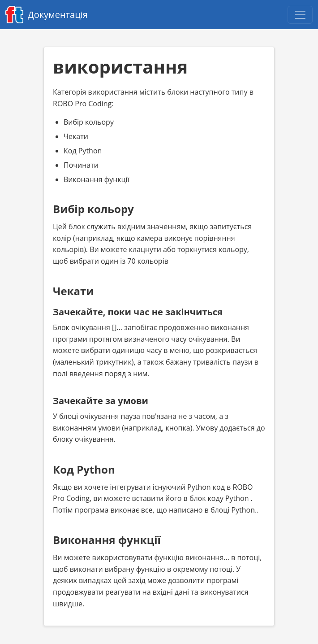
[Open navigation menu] (300, 15)
